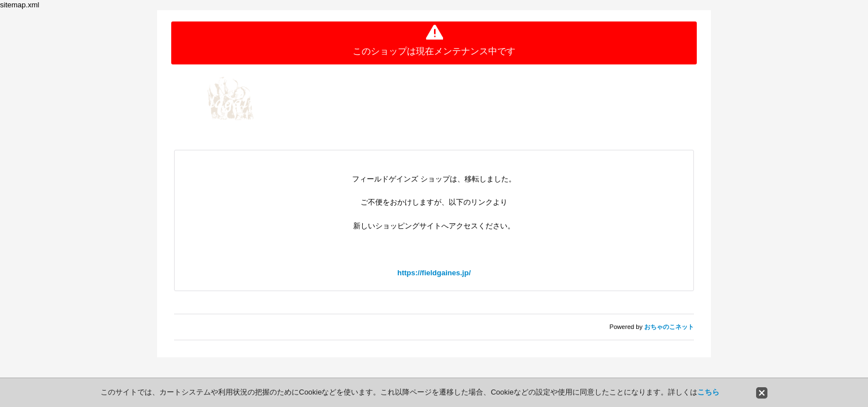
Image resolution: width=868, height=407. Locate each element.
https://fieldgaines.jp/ (434, 273)
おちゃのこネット (669, 327)
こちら (708, 392)
